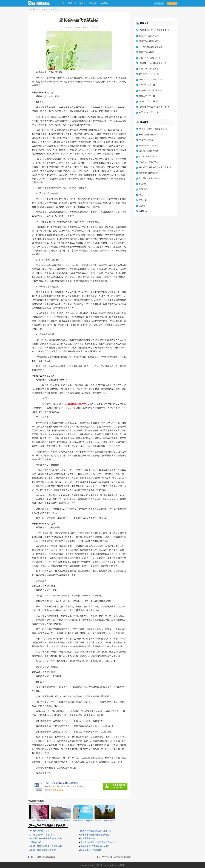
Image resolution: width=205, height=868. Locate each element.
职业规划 (143, 184)
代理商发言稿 (35, 842)
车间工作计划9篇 (146, 52)
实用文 (82, 3)
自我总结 (143, 211)
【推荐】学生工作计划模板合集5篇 (154, 107)
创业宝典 (104, 3)
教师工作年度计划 (147, 96)
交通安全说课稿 (146, 140)
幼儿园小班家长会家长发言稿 (42, 850)
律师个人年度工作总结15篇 (151, 80)
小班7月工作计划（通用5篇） (152, 90)
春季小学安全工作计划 (149, 112)
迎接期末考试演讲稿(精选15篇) (95, 846)
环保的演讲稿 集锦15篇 (45, 857)
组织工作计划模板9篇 (148, 41)
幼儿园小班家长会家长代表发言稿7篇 (98, 842)
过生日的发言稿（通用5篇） (42, 835)
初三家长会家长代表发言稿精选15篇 (45, 838)
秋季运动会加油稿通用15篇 (151, 135)
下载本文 (95, 27)
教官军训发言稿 (88, 838)
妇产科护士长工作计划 (149, 74)
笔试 (141, 195)
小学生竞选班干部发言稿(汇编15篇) (116, 857)
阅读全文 (86, 27)
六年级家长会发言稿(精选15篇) (95, 835)
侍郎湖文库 (98, 865)
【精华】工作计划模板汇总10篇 (153, 63)
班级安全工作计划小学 (149, 101)
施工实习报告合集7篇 (148, 156)
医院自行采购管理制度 (149, 151)
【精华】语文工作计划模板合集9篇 (154, 30)
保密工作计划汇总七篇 (149, 69)
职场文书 (72, 3)
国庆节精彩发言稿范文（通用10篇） (97, 831)
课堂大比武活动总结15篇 (150, 58)
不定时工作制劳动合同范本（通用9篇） (156, 167)
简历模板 (143, 189)
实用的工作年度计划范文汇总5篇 (153, 129)
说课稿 (142, 206)
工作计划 (143, 200)
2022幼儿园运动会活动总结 (151, 47)
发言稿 (56, 10)
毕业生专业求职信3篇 (148, 146)
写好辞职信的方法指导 (149, 173)
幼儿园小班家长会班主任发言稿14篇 (45, 846)
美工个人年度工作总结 (149, 162)
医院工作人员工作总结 (149, 36)
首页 (62, 3)
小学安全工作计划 (147, 85)
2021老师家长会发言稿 (39, 831)
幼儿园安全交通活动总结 (150, 178)
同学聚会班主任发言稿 (91, 850)
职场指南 (93, 3)
